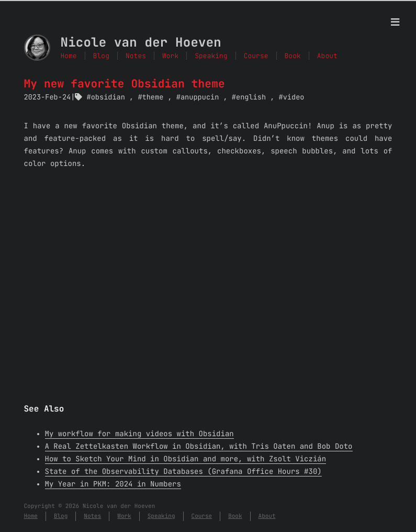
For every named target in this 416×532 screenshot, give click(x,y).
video (294, 97)
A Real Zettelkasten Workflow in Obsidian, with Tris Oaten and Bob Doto (199, 447)
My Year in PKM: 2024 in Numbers (113, 484)
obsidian (108, 97)
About (327, 56)
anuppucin (200, 97)
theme (153, 97)
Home (69, 56)
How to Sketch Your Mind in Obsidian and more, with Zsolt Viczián (186, 459)
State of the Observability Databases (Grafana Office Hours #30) (183, 472)
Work (170, 56)
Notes (136, 56)
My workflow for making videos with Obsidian (139, 434)
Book (293, 56)
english (251, 97)
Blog (101, 56)
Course (256, 56)
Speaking (211, 56)
